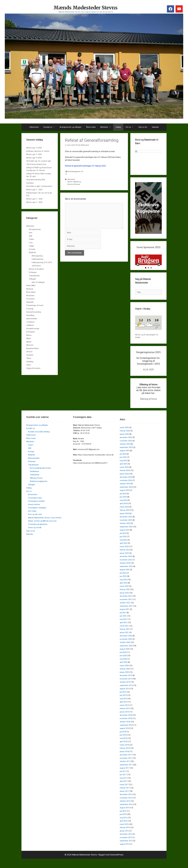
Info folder (32, 519)
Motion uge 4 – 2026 (34, 202)
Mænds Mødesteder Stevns (86, 8)
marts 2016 (124, 833)
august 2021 (125, 618)
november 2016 (126, 806)
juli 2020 (123, 661)
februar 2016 (125, 836)
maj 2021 (123, 628)
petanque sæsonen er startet (38, 151)
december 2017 (126, 763)
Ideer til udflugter (38, 282)
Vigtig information (33, 368)
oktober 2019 (125, 691)
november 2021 (126, 608)
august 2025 (125, 459)
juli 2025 (123, 462)
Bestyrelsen (33, 503)
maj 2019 (123, 707)
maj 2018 (123, 747)
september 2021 (126, 614)
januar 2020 (124, 681)
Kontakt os (50, 127)
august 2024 (125, 499)
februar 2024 (125, 519)
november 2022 (126, 568)
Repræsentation (33, 348)
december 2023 (126, 525)
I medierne (30, 322)
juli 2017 (123, 780)
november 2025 (126, 449)
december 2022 (126, 565)
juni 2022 (123, 585)
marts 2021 (124, 634)
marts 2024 (124, 515)
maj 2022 (123, 588)
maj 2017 (123, 786)
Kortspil (32, 249)
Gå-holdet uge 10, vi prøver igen (39, 161)
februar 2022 (125, 598)
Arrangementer (35, 229)
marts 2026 (124, 436)
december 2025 (126, 446)
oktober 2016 (125, 810)
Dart (31, 233)
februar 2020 (125, 677)
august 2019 (125, 697)
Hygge (31, 246)
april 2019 (124, 710)
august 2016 (125, 816)
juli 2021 (123, 621)
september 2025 (126, 456)
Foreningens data (35, 506)
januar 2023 (124, 562)
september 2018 (126, 733)
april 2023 (124, 552)
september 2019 (126, 694)
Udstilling (30, 362)
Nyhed (29, 342)
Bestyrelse (30, 296)
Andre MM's (31, 286)
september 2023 (126, 535)
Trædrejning (34, 483)
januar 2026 (124, 443)
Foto (31, 243)
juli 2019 (123, 700)
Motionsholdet (34, 467)
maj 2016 (123, 826)
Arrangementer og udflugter (70, 127)
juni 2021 (123, 624)
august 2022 (125, 578)
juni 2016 (123, 823)
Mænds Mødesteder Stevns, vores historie (45, 526)
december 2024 (126, 486)
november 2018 (126, 727)
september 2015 (126, 849)
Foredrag (30, 309)
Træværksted (34, 276)
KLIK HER (148, 378)
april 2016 (124, 829)
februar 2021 (125, 638)
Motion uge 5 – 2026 (34, 199)
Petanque (33, 272)
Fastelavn (30, 183)
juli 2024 (123, 502)
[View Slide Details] (148, 260)
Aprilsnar (30, 289)
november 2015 (126, 846)
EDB (31, 236)
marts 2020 (124, 674)
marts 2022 (124, 595)
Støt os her (143, 127)
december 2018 (126, 724)
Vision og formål (35, 536)
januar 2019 (124, 720)
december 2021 (126, 605)
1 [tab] (146, 276)
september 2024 (126, 495)
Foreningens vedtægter (37, 516)
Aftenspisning (37, 256)
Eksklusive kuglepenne (39, 490)
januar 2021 (124, 641)
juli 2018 (123, 740)
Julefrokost (36, 266)
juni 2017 (123, 783)
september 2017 (126, 773)
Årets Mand (31, 292)
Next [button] (159, 273)
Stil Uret (29, 352)
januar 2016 (124, 839)
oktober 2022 (125, 572)
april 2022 (124, 591)
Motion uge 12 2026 (34, 148)
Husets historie (34, 513)
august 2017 (125, 777)
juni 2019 (123, 704)
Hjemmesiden (32, 319)
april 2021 (124, 631)
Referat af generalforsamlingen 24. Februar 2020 (85, 166)
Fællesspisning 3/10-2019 (42, 262)
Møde (28, 338)
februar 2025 (125, 479)
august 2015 (125, 852)
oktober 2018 (125, 730)
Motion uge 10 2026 (34, 158)
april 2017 (124, 790)
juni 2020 (123, 664)
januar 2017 (124, 800)
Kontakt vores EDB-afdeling (39, 440)
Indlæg (118, 127)
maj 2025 (123, 469)
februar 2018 (125, 757)
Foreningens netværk (36, 510)
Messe (29, 335)
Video (29, 365)
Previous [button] (138, 273)
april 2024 (124, 512)
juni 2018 (123, 743)
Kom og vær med (35, 523)
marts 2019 (124, 714)
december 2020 (126, 644)
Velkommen (34, 127)
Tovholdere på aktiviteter (38, 533)
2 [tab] (148, 276)
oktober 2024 (125, 492)
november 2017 (126, 767)
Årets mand (91, 127)
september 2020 (126, 654)
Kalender (155, 127)
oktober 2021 (125, 611)
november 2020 (126, 648)
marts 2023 (124, 555)
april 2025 (124, 472)
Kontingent (31, 332)
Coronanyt (30, 299)
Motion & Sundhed (36, 269)
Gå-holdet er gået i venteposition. (39, 186)
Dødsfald (30, 302)
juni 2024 (123, 505)
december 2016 (126, 803)
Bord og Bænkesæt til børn (40, 477)
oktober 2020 (125, 651)
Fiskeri (32, 239)
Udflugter (33, 279)
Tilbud (29, 358)
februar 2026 (125, 439)
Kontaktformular (33, 329)
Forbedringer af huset (35, 305)
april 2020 (124, 671)
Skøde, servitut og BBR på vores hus (42, 529)
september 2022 (126, 575)
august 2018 (125, 737)
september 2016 (126, 813)
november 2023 (126, 528)
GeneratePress (117, 863)
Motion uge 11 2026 (34, 154)
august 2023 (125, 538)
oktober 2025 (125, 453)
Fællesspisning (37, 259)
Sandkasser (34, 480)
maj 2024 (123, 509)
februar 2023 (125, 558)
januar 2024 (124, 522)
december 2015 (126, 843)
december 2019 (126, 684)
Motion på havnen (74, 184)
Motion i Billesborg (74, 182)
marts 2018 (124, 753)
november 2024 (126, 489)
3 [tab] (151, 276)
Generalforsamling (34, 312)
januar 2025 (124, 482)
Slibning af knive (148, 407)
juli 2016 (123, 819)
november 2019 (126, 687)
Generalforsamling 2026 (36, 180)
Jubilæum (30, 325)
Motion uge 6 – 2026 (34, 190)
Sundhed (30, 355)
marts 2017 (124, 793)
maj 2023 (123, 548)
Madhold (32, 252)
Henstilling (30, 315)
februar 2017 (125, 796)
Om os (131, 127)
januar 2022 (124, 601)
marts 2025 (124, 476)
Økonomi (30, 345)
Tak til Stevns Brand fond (36, 164)
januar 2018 (124, 760)
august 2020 (125, 657)
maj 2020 (123, 667)
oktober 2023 (125, 532)
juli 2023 (123, 542)
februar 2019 (125, 717)
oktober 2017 (125, 770)
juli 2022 (123, 581)
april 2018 (124, 750)
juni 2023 (123, 545)
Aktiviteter (107, 127)
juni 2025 (123, 466)
